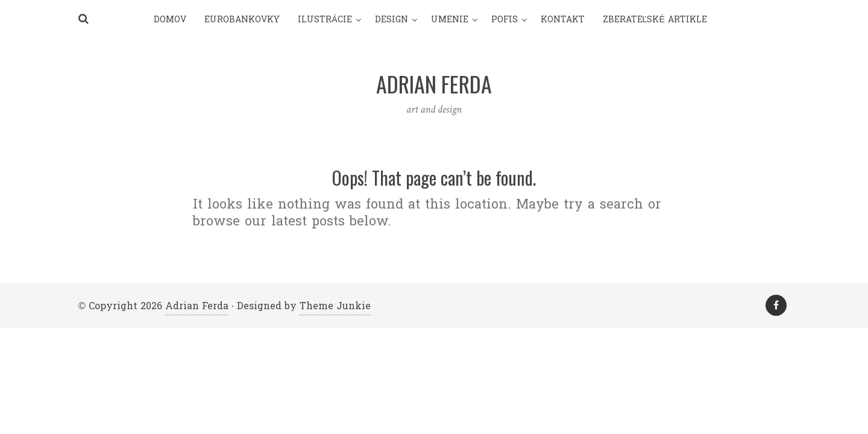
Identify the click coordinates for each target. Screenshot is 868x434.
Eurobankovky (242, 20)
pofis (505, 20)
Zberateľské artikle (655, 20)
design (392, 20)
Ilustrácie (325, 20)
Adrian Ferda (197, 306)
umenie (450, 20)
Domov (170, 20)
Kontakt (563, 20)
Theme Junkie (335, 306)
